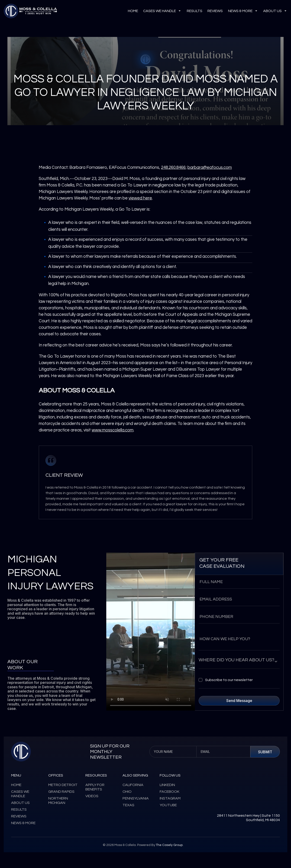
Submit (265, 752)
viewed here (140, 198)
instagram (170, 798)
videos (92, 796)
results (195, 11)
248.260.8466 (173, 168)
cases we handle (162, 11)
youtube (168, 805)
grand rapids (61, 792)
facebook (170, 792)
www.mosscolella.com (113, 430)
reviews (215, 11)
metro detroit (63, 785)
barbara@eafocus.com (210, 168)
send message (239, 701)
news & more (243, 11)
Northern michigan (58, 801)
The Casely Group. (170, 845)
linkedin (167, 785)
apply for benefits (95, 787)
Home (133, 11)
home (16, 785)
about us (275, 11)
